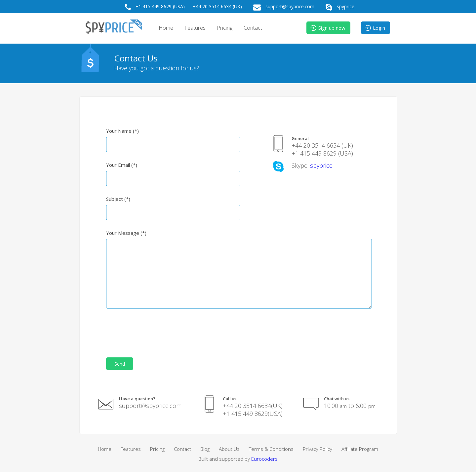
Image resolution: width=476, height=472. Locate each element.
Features (195, 28)
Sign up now (328, 28)
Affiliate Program (360, 449)
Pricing (225, 28)
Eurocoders (264, 459)
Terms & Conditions (271, 449)
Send (120, 364)
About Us (229, 449)
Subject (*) (118, 199)
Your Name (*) (122, 131)
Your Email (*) (122, 165)
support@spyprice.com (282, 7)
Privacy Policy (317, 449)
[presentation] (156, 330)
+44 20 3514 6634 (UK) (217, 6)
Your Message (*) (126, 233)
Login (375, 28)
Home (166, 28)
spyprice (338, 7)
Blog (205, 449)
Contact (253, 28)
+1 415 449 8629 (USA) (153, 7)
